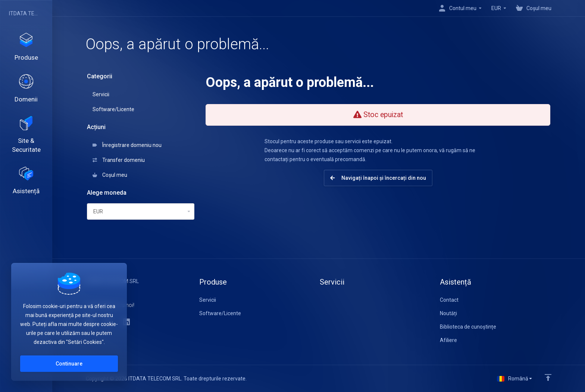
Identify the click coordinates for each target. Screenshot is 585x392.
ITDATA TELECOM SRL (24, 13)
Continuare (69, 364)
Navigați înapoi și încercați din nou (378, 178)
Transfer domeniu (119, 160)
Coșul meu (110, 175)
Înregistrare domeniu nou (127, 145)
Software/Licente (113, 109)
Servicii (101, 94)
